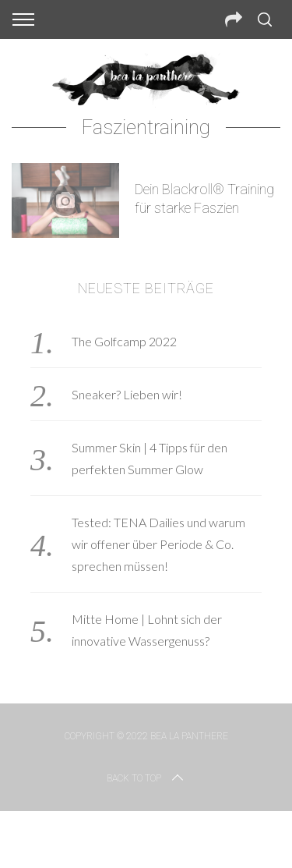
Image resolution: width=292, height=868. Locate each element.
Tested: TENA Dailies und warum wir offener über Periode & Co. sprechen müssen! (158, 544)
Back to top (146, 778)
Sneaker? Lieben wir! (127, 394)
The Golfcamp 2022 (124, 341)
